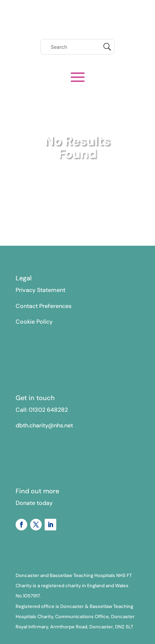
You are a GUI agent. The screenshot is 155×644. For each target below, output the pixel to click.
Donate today (34, 503)
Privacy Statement (40, 290)
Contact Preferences (44, 306)
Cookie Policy (34, 322)
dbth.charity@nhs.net (44, 425)
